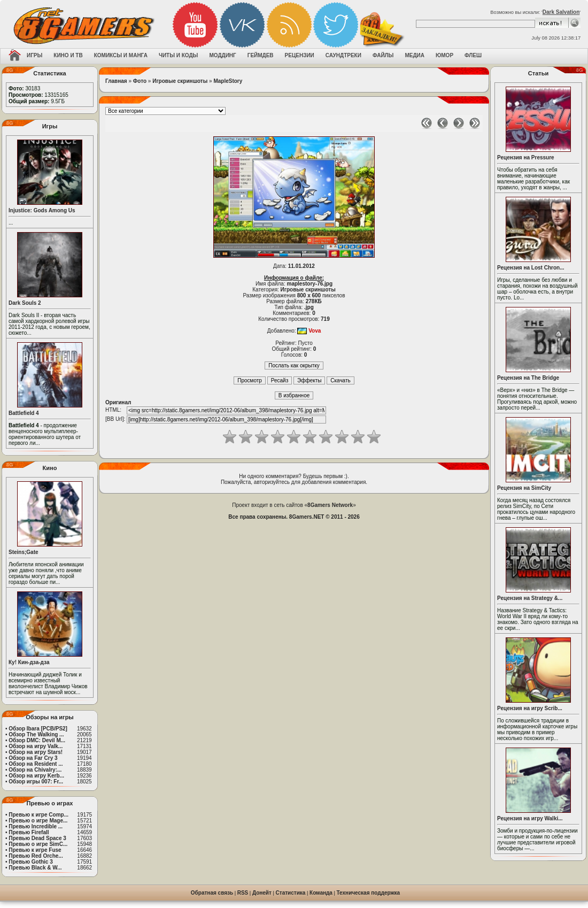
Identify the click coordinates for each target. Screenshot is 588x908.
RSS (243, 893)
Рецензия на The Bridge (528, 378)
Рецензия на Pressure (526, 157)
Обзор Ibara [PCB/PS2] (38, 729)
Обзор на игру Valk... (36, 746)
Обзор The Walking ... (36, 734)
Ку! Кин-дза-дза (29, 662)
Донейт (262, 893)
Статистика (291, 893)
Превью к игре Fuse (35, 850)
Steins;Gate (24, 552)
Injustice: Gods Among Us (42, 210)
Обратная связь (212, 893)
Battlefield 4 (24, 413)
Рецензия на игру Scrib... (530, 708)
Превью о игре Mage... (38, 821)
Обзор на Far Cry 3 (33, 758)
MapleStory (228, 81)
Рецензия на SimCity (524, 488)
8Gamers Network (330, 505)
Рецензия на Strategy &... (530, 598)
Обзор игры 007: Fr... (36, 782)
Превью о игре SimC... (38, 844)
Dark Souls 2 (25, 303)
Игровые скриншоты (180, 81)
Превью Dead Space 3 (37, 838)
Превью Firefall (29, 832)
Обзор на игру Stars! (36, 752)
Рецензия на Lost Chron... (531, 268)
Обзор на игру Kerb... (36, 776)
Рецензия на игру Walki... (530, 818)
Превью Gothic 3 (30, 862)
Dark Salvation (561, 12)
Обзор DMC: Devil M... (37, 740)
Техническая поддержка (369, 893)
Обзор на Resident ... (36, 764)
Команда (321, 893)
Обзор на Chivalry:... (35, 770)
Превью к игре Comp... (38, 815)
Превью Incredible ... (36, 826)
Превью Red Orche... (36, 856)
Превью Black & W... (35, 868)
